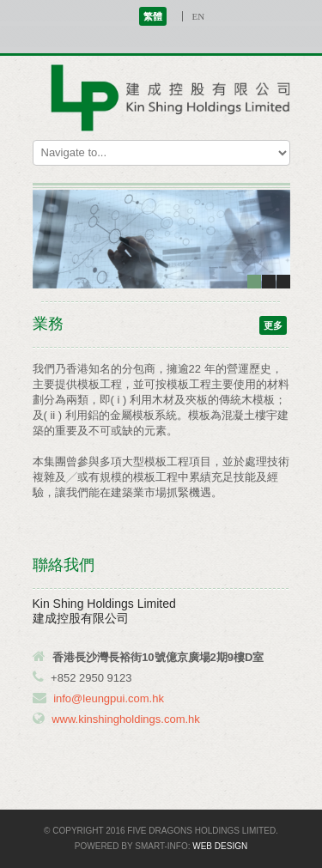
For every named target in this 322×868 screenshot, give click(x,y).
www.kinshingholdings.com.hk (126, 719)
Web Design (220, 846)
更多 (273, 325)
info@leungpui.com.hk (109, 698)
